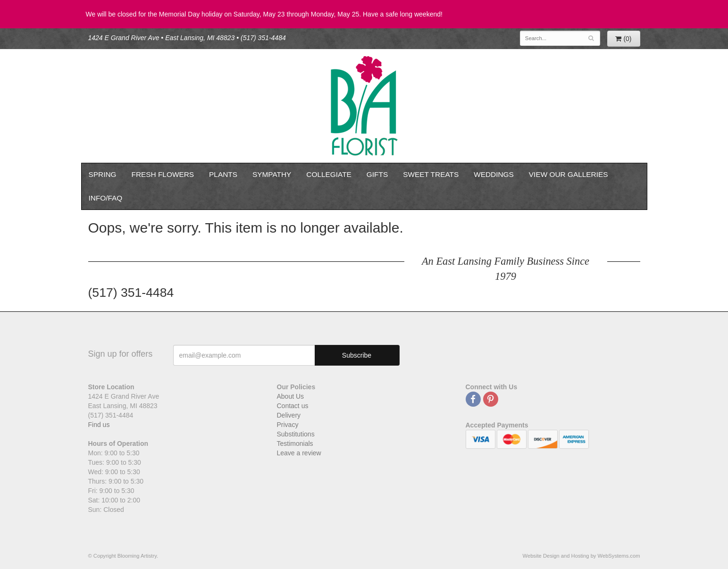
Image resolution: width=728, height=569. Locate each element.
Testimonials (295, 443)
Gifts (377, 174)
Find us (99, 425)
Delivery (289, 415)
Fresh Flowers (163, 174)
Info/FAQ (106, 198)
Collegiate (329, 174)
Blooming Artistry (364, 106)
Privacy (288, 425)
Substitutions (296, 434)
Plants (223, 174)
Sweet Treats (431, 174)
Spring (103, 174)
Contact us (293, 406)
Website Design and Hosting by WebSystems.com (582, 556)
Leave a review (299, 453)
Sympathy (272, 174)
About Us (291, 396)
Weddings (494, 174)
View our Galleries (569, 174)
